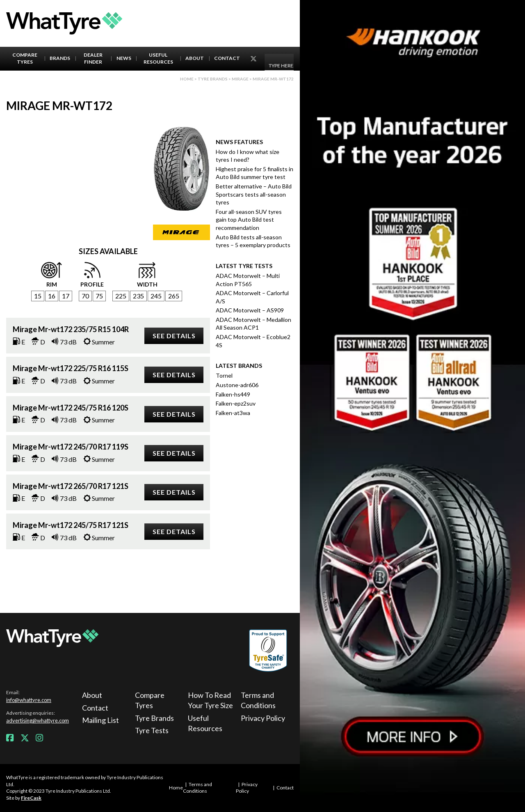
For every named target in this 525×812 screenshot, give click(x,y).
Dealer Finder (93, 58)
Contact (227, 58)
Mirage (240, 79)
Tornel (224, 375)
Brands (60, 58)
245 (156, 296)
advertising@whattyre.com (38, 720)
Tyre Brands (154, 718)
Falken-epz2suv (236, 403)
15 (38, 296)
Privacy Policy (263, 718)
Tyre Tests (152, 730)
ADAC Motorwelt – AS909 (250, 310)
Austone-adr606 (237, 385)
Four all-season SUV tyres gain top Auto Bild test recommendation (249, 220)
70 (85, 296)
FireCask (31, 798)
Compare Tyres (25, 58)
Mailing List (100, 720)
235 (138, 296)
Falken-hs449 (233, 394)
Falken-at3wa (233, 413)
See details (174, 336)
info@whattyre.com (29, 700)
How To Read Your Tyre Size (210, 700)
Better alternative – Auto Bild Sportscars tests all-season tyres (254, 194)
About (195, 58)
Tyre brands (213, 79)
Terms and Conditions (258, 700)
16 (52, 296)
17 (66, 296)
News (124, 58)
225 (121, 296)
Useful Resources (158, 58)
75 (99, 296)
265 (174, 296)
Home (187, 79)
